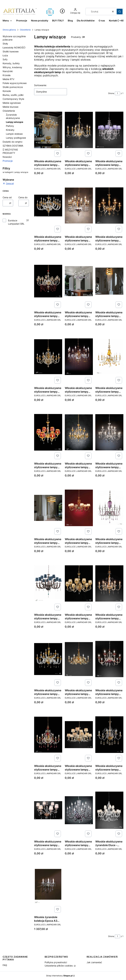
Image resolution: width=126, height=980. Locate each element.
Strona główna (9, 30)
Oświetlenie (25, 30)
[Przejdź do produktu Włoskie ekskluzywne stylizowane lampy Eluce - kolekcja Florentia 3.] (109, 432)
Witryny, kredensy (12, 67)
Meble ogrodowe (12, 103)
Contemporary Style (13, 99)
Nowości (7, 157)
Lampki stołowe (14, 134)
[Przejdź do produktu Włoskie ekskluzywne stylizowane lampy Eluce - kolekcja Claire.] (48, 281)
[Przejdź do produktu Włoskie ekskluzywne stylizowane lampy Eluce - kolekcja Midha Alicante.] (109, 583)
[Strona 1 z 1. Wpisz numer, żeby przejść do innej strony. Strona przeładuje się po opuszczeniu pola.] (117, 93)
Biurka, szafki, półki (13, 95)
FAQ (5, 965)
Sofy (5, 59)
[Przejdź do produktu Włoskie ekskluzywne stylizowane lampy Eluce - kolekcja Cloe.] (79, 281)
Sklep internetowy (59, 976)
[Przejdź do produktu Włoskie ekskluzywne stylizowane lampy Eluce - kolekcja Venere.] (48, 810)
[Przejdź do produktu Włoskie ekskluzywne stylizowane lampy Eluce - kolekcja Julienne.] (48, 583)
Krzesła (7, 75)
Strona (111, 93)
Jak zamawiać (94, 962)
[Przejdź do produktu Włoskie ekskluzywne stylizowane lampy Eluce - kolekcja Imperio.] (79, 508)
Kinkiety (10, 130)
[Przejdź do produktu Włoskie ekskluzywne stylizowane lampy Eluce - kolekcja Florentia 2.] (79, 432)
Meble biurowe (10, 107)
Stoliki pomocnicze (13, 87)
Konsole (7, 91)
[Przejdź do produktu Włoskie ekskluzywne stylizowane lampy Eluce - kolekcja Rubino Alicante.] (48, 735)
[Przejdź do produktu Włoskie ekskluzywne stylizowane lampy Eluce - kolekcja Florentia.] (48, 432)
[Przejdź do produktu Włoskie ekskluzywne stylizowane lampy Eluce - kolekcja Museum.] (48, 659)
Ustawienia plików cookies (59, 966)
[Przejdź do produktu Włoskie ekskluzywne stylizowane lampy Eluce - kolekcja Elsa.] (79, 357)
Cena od (7, 197)
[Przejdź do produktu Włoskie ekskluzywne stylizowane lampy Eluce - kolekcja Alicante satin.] (79, 130)
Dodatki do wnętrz (13, 142)
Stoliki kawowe (11, 51)
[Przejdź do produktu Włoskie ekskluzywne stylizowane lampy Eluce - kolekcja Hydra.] (48, 508)
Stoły (5, 44)
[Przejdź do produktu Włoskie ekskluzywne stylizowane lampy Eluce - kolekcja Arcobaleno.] (109, 130)
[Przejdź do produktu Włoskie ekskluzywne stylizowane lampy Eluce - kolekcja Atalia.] (48, 206)
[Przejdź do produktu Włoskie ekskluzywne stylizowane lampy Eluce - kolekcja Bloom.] (109, 206)
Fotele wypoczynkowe (15, 83)
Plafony (10, 126)
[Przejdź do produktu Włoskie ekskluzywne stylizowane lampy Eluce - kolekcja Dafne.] (109, 281)
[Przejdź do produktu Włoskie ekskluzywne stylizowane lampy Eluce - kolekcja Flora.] (109, 357)
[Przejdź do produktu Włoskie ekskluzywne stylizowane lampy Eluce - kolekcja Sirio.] (79, 735)
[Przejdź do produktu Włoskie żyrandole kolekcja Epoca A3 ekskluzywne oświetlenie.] (48, 886)
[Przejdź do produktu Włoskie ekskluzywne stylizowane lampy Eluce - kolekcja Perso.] (109, 659)
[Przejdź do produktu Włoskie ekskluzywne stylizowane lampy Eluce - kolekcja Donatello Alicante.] (48, 357)
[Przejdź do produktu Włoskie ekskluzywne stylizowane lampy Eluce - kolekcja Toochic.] (109, 735)
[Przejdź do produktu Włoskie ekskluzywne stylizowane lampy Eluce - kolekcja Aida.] (48, 130)
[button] (120, 12)
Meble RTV (8, 79)
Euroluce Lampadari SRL (16, 222)
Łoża (5, 55)
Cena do (23, 197)
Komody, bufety (11, 63)
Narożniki (8, 71)
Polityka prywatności (56, 962)
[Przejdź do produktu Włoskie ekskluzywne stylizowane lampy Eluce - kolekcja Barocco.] (79, 206)
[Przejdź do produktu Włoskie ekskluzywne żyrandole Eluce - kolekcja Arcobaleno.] (109, 810)
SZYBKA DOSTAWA (13, 146)
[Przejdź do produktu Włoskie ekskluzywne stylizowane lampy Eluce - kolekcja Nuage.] (79, 659)
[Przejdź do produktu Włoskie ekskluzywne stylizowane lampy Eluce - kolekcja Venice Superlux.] (79, 810)
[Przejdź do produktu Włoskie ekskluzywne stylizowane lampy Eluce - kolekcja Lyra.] (79, 583)
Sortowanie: (40, 85)
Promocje (8, 161)
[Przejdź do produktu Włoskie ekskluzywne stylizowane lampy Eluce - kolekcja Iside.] (109, 508)
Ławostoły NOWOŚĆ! (14, 48)
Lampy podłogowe (16, 138)
